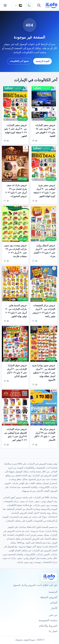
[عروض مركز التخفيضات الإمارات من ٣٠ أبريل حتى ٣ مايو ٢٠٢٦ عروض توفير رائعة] (44, 286)
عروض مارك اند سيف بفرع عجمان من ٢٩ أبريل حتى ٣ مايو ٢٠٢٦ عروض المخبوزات (16, 192)
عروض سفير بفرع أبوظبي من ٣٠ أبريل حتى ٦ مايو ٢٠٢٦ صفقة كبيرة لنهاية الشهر (44, 192)
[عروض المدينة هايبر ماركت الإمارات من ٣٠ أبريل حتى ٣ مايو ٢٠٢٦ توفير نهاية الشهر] (15, 286)
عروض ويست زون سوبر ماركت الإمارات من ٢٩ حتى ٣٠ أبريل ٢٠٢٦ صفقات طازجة (16, 252)
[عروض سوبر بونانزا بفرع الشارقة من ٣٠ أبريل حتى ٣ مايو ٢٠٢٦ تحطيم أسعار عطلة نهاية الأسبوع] (44, 346)
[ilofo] (51, 5)
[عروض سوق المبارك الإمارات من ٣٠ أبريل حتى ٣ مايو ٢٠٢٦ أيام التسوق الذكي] (15, 346)
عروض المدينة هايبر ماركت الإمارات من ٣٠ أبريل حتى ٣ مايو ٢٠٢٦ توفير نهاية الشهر (16, 313)
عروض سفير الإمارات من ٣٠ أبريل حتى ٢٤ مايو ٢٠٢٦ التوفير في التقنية (45, 131)
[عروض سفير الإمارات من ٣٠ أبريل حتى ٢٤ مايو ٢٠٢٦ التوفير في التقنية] (44, 104)
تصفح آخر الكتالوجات (19, 61)
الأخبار (54, 608)
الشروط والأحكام (48, 626)
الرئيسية (53, 592)
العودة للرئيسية (42, 61)
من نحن (53, 615)
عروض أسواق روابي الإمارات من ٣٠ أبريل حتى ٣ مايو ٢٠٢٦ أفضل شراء (44, 252)
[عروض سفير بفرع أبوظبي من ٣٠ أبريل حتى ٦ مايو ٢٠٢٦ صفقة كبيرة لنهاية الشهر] (44, 165)
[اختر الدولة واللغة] (18, 5)
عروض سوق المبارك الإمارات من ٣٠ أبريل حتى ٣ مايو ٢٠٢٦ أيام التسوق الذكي (17, 373)
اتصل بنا (53, 631)
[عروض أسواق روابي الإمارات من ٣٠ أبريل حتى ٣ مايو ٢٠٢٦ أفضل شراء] (44, 225)
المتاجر (54, 603)
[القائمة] (5, 5)
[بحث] (39, 5)
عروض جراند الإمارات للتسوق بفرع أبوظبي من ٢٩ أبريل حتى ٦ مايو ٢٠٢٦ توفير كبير (16, 436)
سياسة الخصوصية (48, 620)
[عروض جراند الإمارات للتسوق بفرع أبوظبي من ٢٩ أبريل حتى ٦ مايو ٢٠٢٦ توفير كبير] (15, 409)
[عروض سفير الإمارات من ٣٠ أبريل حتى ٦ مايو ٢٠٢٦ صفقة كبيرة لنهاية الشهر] (15, 104)
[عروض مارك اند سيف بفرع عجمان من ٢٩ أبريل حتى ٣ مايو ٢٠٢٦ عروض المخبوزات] (15, 165)
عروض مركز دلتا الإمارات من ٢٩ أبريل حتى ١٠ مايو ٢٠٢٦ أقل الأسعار (45, 436)
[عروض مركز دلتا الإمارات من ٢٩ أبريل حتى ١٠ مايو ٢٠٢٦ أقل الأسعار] (44, 409)
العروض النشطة (49, 597)
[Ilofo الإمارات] (49, 577)
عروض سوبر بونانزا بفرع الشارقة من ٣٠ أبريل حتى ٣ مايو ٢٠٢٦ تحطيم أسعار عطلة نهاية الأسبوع (44, 374)
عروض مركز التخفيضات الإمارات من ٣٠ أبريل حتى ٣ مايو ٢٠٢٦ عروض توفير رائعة (44, 313)
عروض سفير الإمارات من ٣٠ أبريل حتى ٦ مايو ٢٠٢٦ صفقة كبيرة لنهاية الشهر (16, 131)
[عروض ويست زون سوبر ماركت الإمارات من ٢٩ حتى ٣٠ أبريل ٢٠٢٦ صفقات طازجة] (15, 225)
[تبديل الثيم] (29, 5)
